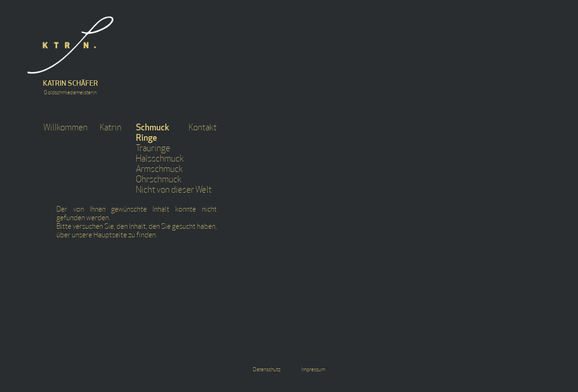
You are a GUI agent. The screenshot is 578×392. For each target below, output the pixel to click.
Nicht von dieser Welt (174, 191)
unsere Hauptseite (99, 235)
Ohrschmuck (159, 180)
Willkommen (65, 128)
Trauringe (153, 149)
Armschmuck (159, 170)
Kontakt (203, 128)
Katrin (111, 128)
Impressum (313, 370)
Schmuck (153, 128)
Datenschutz (267, 370)
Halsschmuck (160, 159)
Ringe (147, 139)
